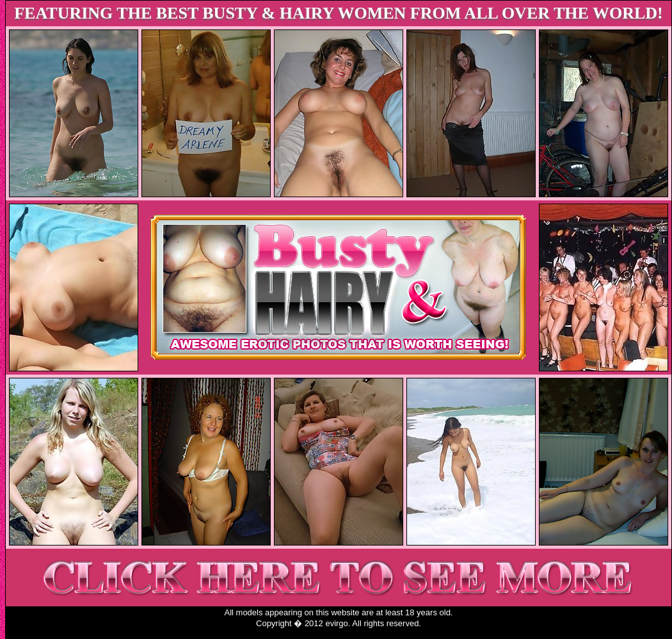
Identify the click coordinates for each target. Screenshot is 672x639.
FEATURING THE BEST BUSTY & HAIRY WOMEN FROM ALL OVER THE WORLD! (339, 13)
